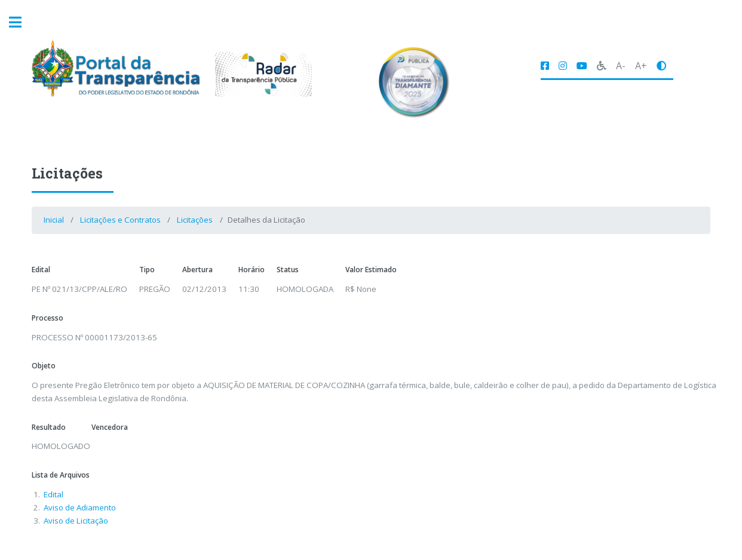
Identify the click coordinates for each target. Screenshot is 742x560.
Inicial (54, 220)
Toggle (22, 22)
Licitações (195, 220)
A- (621, 66)
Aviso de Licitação (76, 521)
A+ (641, 66)
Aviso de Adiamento (80, 507)
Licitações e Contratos (120, 220)
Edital (53, 494)
